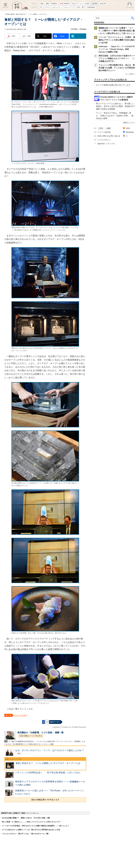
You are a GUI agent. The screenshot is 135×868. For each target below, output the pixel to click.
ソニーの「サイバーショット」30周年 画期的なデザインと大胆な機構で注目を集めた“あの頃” (117, 40)
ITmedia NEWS (10, 14)
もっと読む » (130, 74)
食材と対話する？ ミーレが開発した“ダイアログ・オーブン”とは (48, 763)
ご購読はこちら (128, 123)
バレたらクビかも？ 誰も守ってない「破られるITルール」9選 (25, 834)
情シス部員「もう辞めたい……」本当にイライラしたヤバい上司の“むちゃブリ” (31, 822)
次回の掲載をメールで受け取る (31, 736)
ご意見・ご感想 (104, 128)
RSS (128, 128)
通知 (29, 36)
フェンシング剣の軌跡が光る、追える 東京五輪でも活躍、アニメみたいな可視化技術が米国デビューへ (117, 68)
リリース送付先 (104, 132)
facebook (130, 132)
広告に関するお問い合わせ (109, 136)
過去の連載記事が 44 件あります (45, 800)
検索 (133, 18)
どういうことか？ (21, 715)
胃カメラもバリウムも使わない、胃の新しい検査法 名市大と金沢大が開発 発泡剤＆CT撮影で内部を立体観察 (115, 106)
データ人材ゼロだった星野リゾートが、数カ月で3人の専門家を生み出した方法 (31, 830)
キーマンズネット (33, 813)
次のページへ (55, 722)
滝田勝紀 (75, 29)
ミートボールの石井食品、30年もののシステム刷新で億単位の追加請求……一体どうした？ (36, 826)
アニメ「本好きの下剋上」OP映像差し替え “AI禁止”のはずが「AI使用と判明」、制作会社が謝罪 (115, 116)
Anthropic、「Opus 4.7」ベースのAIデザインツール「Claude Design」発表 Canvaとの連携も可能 (117, 49)
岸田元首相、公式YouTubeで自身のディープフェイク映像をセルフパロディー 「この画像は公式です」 (117, 58)
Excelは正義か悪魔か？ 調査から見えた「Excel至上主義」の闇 (26, 818)
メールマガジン (104, 140)
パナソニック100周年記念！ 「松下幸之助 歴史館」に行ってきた (48, 773)
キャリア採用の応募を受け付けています (113, 85)
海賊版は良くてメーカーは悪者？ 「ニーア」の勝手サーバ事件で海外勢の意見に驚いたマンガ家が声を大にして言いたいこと (117, 31)
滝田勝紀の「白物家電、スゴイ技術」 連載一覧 (40, 733)
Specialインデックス (106, 144)
